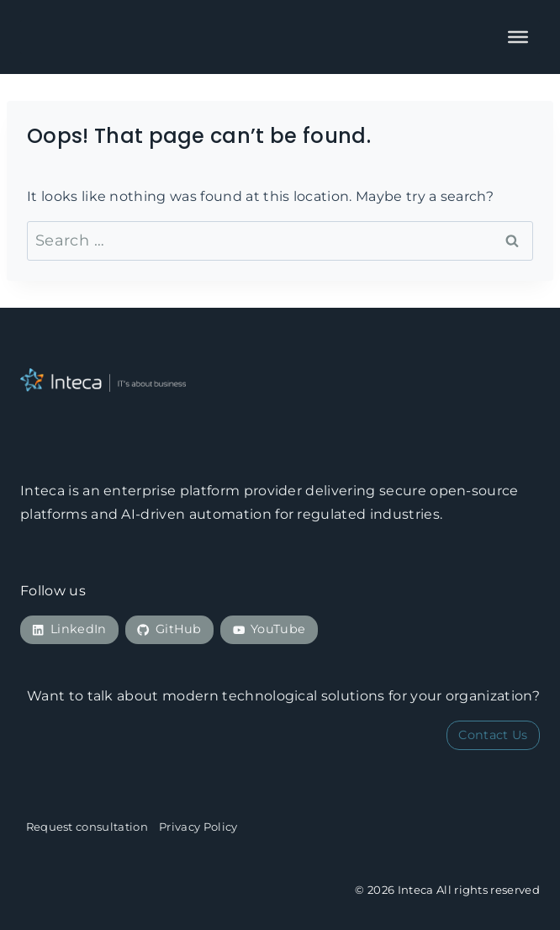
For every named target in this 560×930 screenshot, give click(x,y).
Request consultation (87, 827)
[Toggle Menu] (518, 37)
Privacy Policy (198, 827)
